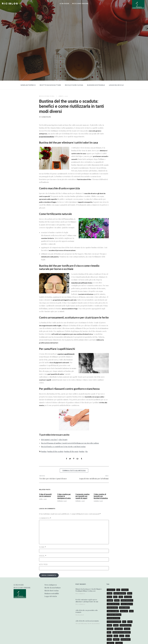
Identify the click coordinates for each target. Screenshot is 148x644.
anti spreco (111, 590)
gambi (116, 625)
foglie (130, 622)
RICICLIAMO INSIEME (80, 3)
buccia (109, 597)
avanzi (110, 593)
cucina (117, 600)
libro (109, 632)
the (86, 451)
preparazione (126, 639)
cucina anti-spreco (113, 604)
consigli (110, 600)
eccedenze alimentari (114, 615)
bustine (82, 451)
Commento (45, 518)
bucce (130, 593)
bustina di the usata (71, 451)
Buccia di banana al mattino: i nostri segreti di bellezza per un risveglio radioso (70, 443)
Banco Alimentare (120, 593)
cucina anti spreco (127, 600)
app (118, 590)
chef (115, 597)
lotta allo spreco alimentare (122, 632)
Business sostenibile (96, 85)
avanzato (125, 590)
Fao (124, 622)
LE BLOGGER (64, 3)
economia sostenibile (114, 622)
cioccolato (128, 597)
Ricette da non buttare (50, 85)
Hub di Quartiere (126, 625)
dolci (131, 611)
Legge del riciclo (116, 85)
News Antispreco (28, 85)
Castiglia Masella (46, 117)
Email (43, 556)
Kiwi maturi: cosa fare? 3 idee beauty (54, 440)
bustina (44, 451)
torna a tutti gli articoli (74, 470)
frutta (109, 625)
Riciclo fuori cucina (74, 85)
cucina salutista (124, 608)
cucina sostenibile (113, 611)
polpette (116, 639)
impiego (110, 629)
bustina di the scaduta (55, 451)
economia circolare (113, 618)
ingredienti (119, 629)
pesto (109, 639)
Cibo (121, 597)
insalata (127, 629)
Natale (110, 636)
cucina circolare (112, 608)
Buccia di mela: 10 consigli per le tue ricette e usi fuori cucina (63, 447)
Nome (42, 547)
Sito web (43, 564)
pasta (122, 636)
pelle (128, 636)
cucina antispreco (127, 604)
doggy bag (124, 611)
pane (116, 636)
